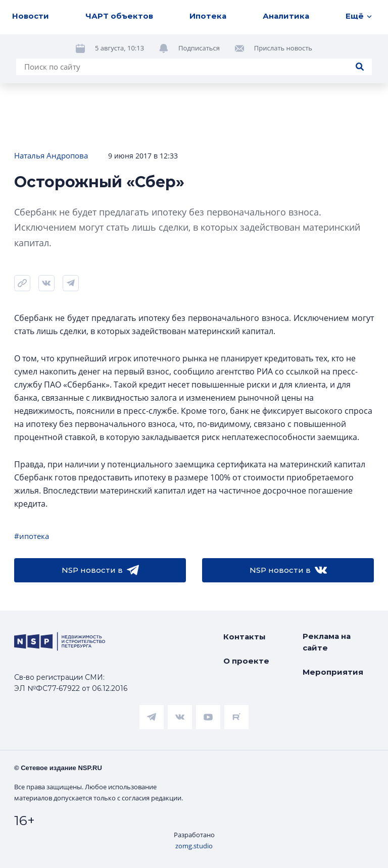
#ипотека (32, 536)
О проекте (246, 661)
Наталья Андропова (51, 155)
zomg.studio (194, 846)
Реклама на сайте (327, 642)
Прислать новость (283, 48)
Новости (31, 16)
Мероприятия (333, 672)
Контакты (245, 637)
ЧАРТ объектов (119, 16)
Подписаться (199, 48)
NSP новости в (100, 570)
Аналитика (286, 16)
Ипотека (208, 16)
